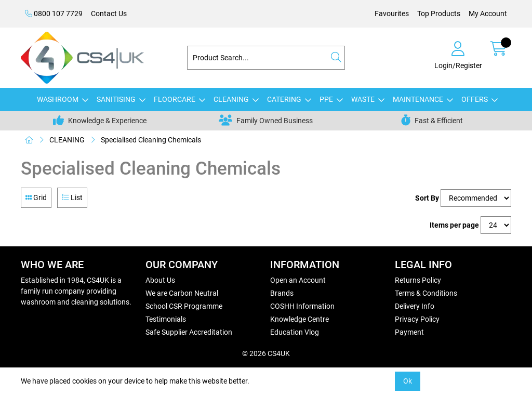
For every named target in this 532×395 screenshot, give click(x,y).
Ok (408, 381)
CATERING (284, 99)
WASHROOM (58, 99)
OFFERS (475, 99)
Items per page (454, 225)
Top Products (439, 14)
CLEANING (231, 99)
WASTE (363, 99)
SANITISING (116, 99)
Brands (282, 293)
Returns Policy (418, 280)
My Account (488, 14)
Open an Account (298, 280)
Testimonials (166, 319)
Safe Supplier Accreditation (189, 332)
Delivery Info (415, 306)
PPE (326, 99)
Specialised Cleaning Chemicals (151, 140)
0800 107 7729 (54, 14)
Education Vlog (295, 332)
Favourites (392, 14)
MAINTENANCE (418, 99)
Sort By (427, 198)
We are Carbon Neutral (182, 293)
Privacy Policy (417, 319)
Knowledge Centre (300, 319)
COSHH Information (302, 306)
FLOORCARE (175, 99)
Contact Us (109, 14)
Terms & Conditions (426, 293)
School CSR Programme (184, 306)
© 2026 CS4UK (266, 353)
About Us (160, 280)
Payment (409, 332)
